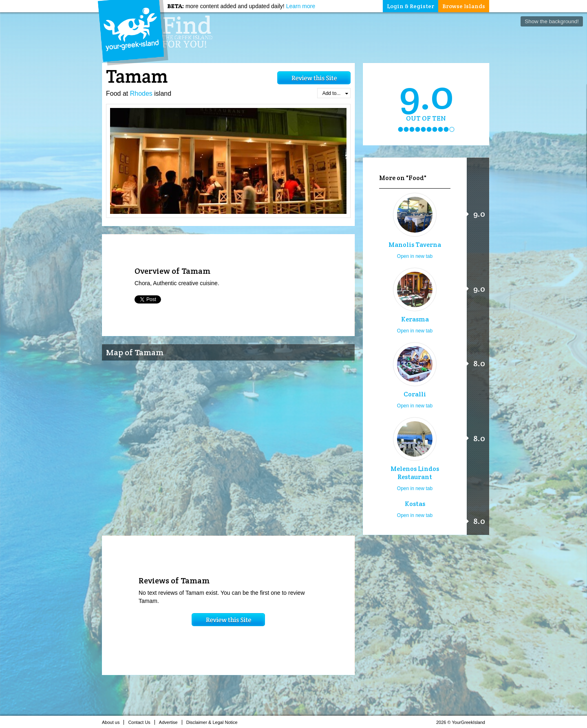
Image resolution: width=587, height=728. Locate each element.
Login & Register (410, 6)
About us (113, 722)
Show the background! (552, 21)
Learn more (301, 6)
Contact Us (141, 722)
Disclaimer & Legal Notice (214, 722)
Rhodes (141, 93)
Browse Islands (464, 6)
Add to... (335, 93)
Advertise (171, 722)
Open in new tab (415, 256)
